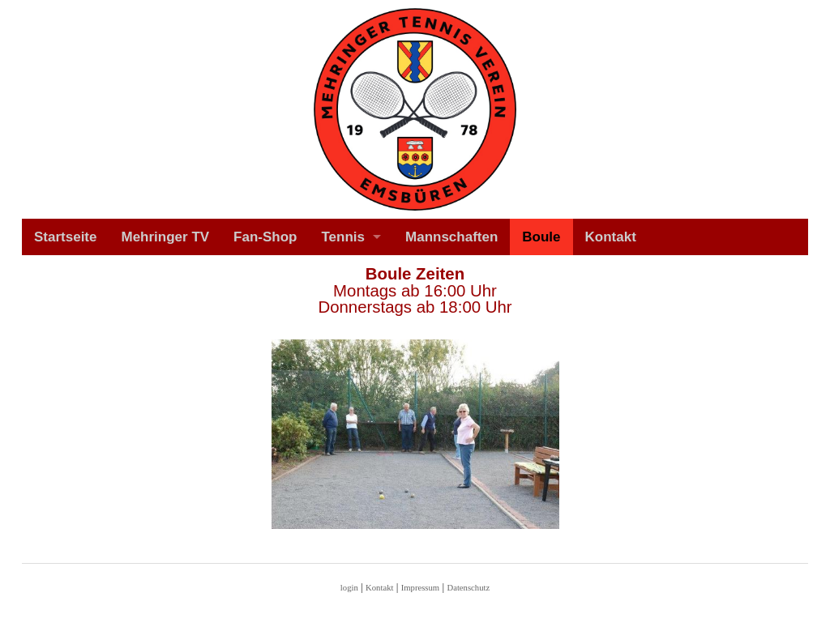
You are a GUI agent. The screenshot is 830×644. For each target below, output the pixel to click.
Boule (541, 237)
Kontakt (611, 237)
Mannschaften (451, 237)
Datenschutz (468, 588)
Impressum (420, 588)
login (349, 588)
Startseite (65, 237)
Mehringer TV (165, 237)
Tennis (344, 237)
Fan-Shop (265, 237)
